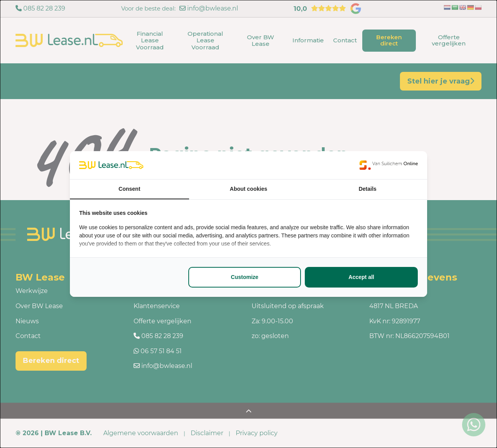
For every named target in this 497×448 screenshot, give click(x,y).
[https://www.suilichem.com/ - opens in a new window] (389, 165)
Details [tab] (368, 189)
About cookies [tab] (248, 189)
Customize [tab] (245, 277)
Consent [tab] (129, 189)
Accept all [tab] (361, 277)
